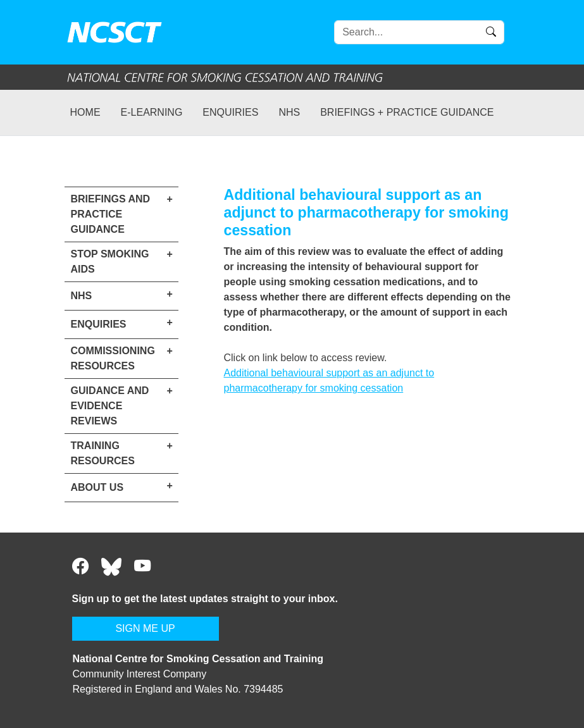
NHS (289, 112)
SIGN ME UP (145, 628)
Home (85, 112)
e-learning (152, 112)
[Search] (419, 32)
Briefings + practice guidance (407, 112)
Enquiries (230, 112)
